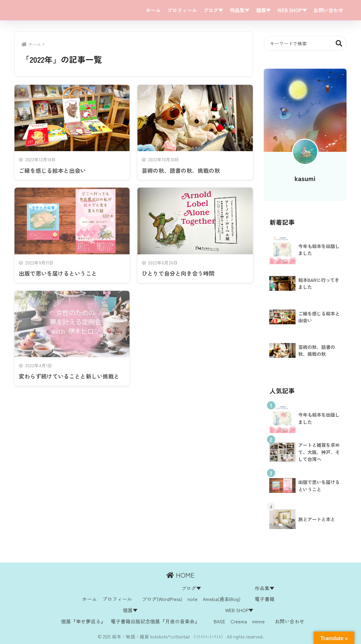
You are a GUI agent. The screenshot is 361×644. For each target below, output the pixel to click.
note (193, 599)
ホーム (153, 10)
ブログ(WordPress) (162, 599)
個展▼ (264, 10)
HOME (180, 575)
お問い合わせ (328, 10)
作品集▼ (240, 10)
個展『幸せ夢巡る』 (83, 621)
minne (258, 621)
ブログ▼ (213, 10)
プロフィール (182, 10)
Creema (239, 621)
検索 (339, 43)
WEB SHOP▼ (292, 10)
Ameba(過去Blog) (222, 599)
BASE (219, 621)
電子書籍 (265, 599)
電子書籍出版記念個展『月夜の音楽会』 (155, 621)
